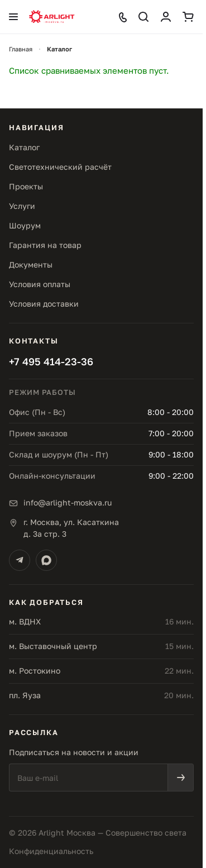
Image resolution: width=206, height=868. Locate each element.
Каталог (24, 147)
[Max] (46, 560)
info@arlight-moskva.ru (68, 502)
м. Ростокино (35, 671)
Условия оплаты (40, 284)
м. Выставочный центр (53, 646)
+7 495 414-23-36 (51, 361)
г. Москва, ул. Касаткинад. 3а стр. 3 (71, 528)
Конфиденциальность (51, 851)
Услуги (22, 206)
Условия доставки (44, 304)
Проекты (26, 186)
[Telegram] (20, 560)
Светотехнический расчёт (60, 167)
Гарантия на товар (45, 245)
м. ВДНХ (25, 621)
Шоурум (25, 225)
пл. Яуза (25, 695)
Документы (31, 264)
